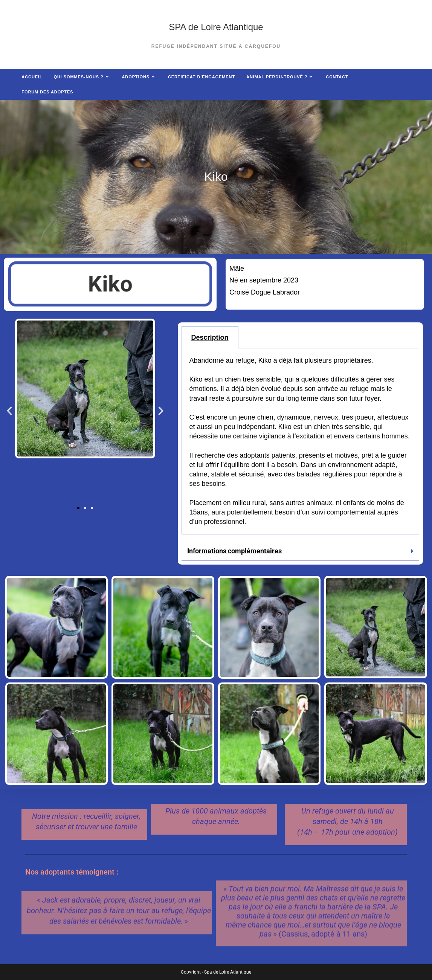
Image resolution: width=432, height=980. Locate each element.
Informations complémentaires (234, 551)
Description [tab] (210, 337)
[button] (9, 411)
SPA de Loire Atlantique (216, 27)
